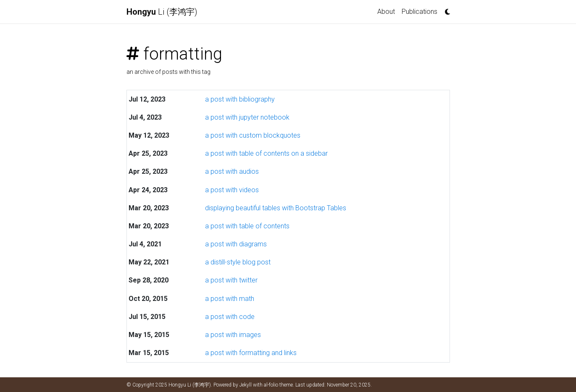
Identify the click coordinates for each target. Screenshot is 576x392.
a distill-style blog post (238, 262)
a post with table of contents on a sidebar (266, 153)
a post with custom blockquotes (253, 135)
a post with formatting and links (251, 353)
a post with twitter (231, 280)
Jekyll (246, 385)
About (386, 12)
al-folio (271, 385)
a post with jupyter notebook (247, 117)
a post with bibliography (240, 99)
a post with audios (232, 171)
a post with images (233, 335)
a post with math (230, 299)
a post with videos (232, 190)
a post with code (230, 317)
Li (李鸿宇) (162, 12)
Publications (420, 12)
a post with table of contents (247, 226)
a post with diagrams (236, 244)
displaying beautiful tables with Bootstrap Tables (276, 208)
